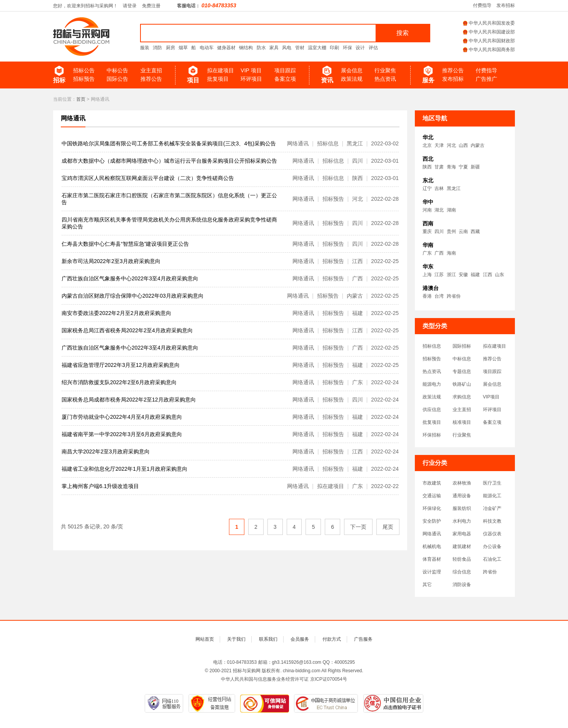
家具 (274, 48)
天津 (439, 145)
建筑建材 (462, 546)
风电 (287, 48)
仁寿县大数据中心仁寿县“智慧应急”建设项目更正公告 (125, 244)
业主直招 (151, 70)
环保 (347, 48)
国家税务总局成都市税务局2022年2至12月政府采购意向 (129, 400)
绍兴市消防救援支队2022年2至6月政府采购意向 (119, 382)
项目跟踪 (285, 70)
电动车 (207, 48)
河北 (451, 145)
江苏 (439, 275)
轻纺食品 (462, 559)
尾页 (388, 527)
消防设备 (462, 585)
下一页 (358, 527)
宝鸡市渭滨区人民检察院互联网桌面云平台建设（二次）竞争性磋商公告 (148, 178)
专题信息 (462, 371)
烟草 (183, 48)
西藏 (475, 232)
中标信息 (462, 359)
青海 (451, 167)
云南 (463, 232)
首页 (81, 99)
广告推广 (486, 79)
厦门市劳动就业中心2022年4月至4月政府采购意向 (122, 417)
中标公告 (117, 70)
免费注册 (151, 6)
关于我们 (236, 639)
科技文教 (492, 521)
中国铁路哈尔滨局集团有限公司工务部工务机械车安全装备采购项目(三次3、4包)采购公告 (169, 143)
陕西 (427, 167)
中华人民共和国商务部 (489, 50)
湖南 (451, 210)
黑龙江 (454, 188)
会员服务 (300, 639)
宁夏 (463, 167)
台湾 (439, 296)
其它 (427, 585)
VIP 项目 (251, 70)
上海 (427, 275)
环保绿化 (432, 508)
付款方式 (332, 639)
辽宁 (427, 188)
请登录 (130, 6)
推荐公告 (151, 79)
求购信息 (462, 397)
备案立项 (285, 79)
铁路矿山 (462, 384)
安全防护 (432, 521)
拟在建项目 (221, 70)
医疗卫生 (492, 483)
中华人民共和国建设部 (489, 32)
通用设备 (462, 496)
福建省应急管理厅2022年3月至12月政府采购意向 (121, 365)
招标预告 (84, 79)
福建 (475, 275)
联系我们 (268, 639)
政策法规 (352, 79)
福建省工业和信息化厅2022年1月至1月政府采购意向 (124, 469)
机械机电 (432, 546)
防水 (261, 48)
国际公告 (117, 79)
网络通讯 (73, 118)
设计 (360, 48)
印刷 (334, 48)
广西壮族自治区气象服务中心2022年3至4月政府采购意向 (130, 278)
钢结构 (246, 48)
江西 (488, 275)
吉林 (439, 188)
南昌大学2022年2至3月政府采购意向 (106, 451)
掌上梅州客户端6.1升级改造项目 (100, 486)
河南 (427, 210)
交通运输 (432, 496)
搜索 (403, 33)
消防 (157, 48)
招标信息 (432, 346)
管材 (300, 48)
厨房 (170, 48)
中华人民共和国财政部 (489, 41)
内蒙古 (478, 145)
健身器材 (226, 48)
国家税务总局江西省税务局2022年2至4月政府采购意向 (127, 330)
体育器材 (432, 559)
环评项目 (251, 79)
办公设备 (492, 546)
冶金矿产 (492, 508)
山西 (463, 145)
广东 (427, 253)
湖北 (439, 210)
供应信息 (432, 410)
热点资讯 (385, 79)
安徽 (463, 275)
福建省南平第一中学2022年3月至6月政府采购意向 (122, 434)
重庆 (427, 232)
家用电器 (462, 534)
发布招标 (506, 5)
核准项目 (462, 422)
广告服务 (363, 639)
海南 (451, 253)
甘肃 (439, 167)
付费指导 (482, 5)
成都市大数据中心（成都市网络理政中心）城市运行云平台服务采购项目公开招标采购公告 (169, 161)
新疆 (475, 167)
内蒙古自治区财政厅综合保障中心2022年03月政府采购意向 (133, 296)
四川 (439, 232)
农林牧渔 (462, 483)
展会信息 (352, 70)
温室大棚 (317, 48)
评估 (373, 48)
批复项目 (218, 79)
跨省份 (454, 296)
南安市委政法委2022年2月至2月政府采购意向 (116, 313)
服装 (145, 48)
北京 (427, 145)
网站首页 (205, 639)
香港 (427, 296)
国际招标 (462, 346)
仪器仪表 (492, 534)
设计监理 (432, 572)
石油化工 (492, 559)
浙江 (451, 275)
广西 (439, 253)
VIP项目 (491, 397)
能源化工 (492, 496)
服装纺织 (462, 508)
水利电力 (462, 521)
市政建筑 (432, 483)
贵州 (451, 232)
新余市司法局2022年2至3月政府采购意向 (111, 261)
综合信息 (462, 572)
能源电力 (432, 384)
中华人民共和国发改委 (489, 23)
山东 (500, 275)
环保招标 (432, 435)
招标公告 (84, 70)
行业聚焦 (385, 70)
